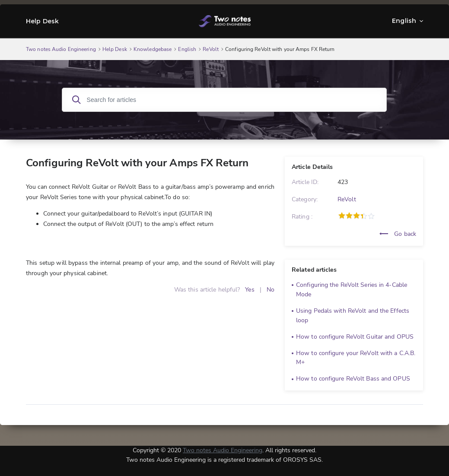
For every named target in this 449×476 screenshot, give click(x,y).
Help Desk (42, 21)
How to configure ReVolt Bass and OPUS (353, 379)
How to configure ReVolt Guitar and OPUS (355, 337)
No (271, 290)
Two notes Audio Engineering (223, 450)
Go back (398, 234)
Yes (250, 290)
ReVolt (347, 199)
